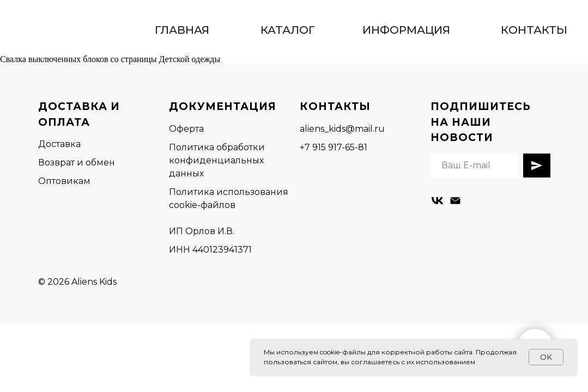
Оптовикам (64, 181)
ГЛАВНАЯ (182, 30)
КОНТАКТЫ (534, 30)
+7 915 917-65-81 (334, 147)
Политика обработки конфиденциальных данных (217, 160)
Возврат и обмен (77, 163)
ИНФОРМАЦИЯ (406, 30)
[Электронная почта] (455, 201)
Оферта (186, 129)
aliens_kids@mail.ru (342, 129)
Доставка (59, 144)
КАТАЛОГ (288, 30)
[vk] (437, 201)
